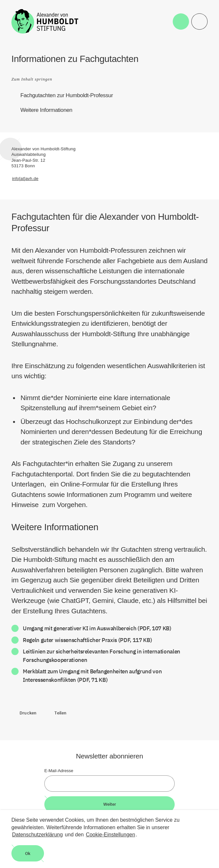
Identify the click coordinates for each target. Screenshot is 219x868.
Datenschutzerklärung (37, 835)
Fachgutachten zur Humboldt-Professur (66, 95)
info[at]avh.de (25, 179)
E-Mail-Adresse (59, 771)
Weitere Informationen (46, 110)
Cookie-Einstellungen (110, 835)
